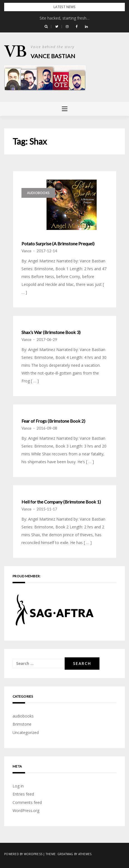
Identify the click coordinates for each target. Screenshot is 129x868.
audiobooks (38, 193)
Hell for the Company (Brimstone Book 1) (61, 502)
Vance (26, 251)
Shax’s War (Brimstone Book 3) (51, 332)
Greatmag (65, 854)
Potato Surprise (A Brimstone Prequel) (58, 244)
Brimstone (22, 724)
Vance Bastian (53, 56)
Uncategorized (26, 732)
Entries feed (23, 794)
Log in (18, 786)
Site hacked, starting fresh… (64, 18)
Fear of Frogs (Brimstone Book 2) (53, 421)
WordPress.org (26, 811)
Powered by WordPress (23, 854)
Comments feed (27, 802)
